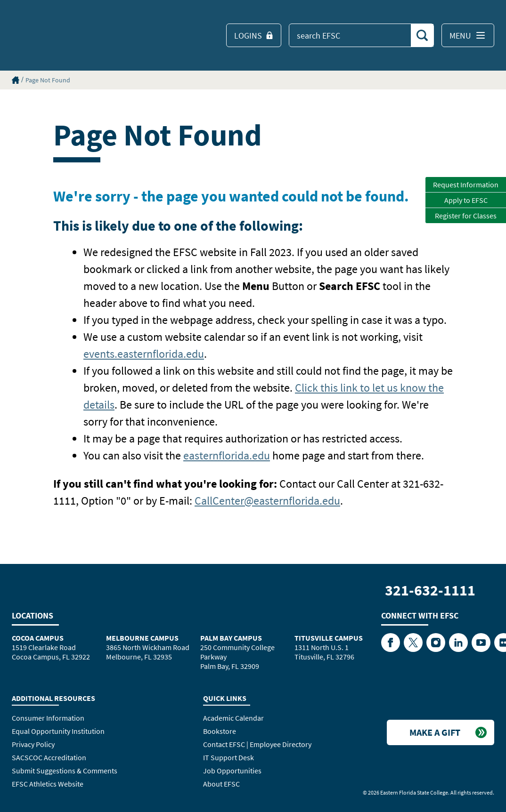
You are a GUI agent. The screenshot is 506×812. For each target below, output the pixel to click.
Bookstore (220, 731)
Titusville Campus (329, 638)
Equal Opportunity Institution (58, 731)
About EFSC (221, 784)
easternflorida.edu (227, 455)
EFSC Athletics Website (48, 784)
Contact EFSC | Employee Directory (257, 744)
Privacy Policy (33, 744)
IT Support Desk (229, 757)
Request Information (466, 185)
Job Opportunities (232, 771)
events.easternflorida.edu (144, 354)
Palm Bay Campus (231, 638)
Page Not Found (48, 80)
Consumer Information (48, 718)
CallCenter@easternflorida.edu (267, 501)
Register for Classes (466, 216)
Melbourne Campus (142, 638)
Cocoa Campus (38, 638)
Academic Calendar (233, 718)
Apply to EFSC (466, 200)
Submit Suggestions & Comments (65, 771)
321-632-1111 (430, 590)
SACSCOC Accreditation (49, 757)
